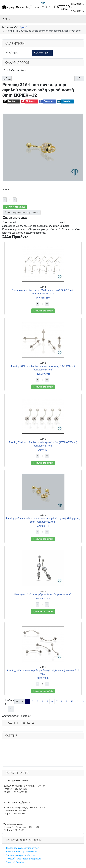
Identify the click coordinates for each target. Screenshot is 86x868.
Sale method (9, 222)
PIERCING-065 (43, 374)
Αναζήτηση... (42, 53)
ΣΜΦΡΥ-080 (43, 678)
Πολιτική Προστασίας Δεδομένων (23, 859)
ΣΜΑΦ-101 (43, 450)
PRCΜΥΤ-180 (43, 298)
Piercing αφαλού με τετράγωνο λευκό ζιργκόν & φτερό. (43, 594)
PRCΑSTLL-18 (43, 599)
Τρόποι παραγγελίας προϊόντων (22, 848)
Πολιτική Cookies (15, 862)
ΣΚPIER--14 (43, 526)
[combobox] (18, 53)
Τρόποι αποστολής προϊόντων (21, 852)
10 (72, 701)
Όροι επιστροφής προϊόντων (21, 855)
